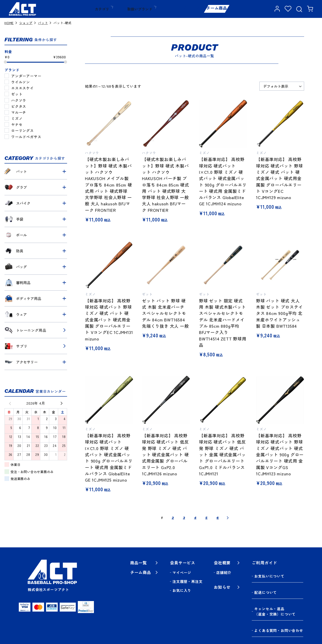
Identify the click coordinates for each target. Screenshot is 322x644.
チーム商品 (213, 9)
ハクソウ (19, 100)
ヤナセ (17, 124)
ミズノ (17, 118)
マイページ (182, 572)
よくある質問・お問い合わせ (279, 605)
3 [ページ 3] (184, 518)
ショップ (26, 23)
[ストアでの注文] (282, 86)
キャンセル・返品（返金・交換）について (275, 593)
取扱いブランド (134, 9)
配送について (266, 581)
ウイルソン (21, 82)
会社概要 (222, 563)
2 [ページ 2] (173, 518)
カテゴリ (101, 9)
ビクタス (19, 106)
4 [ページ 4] (195, 518)
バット (43, 23)
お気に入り (182, 590)
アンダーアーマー (26, 76)
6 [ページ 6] (218, 518)
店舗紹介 (224, 572)
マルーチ (19, 112)
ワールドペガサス (26, 137)
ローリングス (22, 130)
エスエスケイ (22, 88)
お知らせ (222, 587)
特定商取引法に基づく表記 (236, 624)
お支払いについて (269, 572)
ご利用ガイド (172, 9)
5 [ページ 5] (206, 518)
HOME (9, 23)
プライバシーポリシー (187, 624)
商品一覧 (139, 563)
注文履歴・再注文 (187, 581)
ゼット (17, 94)
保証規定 (296, 624)
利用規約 (273, 624)
